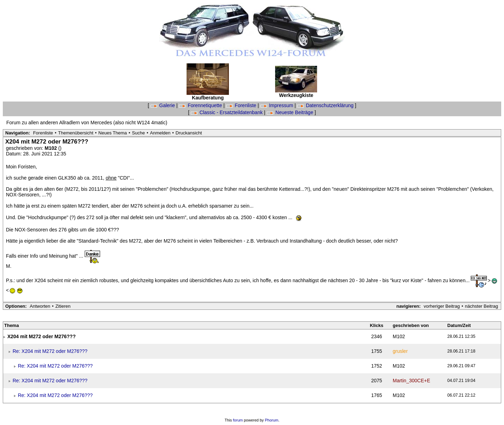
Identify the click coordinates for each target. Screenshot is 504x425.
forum (238, 420)
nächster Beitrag (481, 306)
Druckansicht (189, 133)
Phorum (272, 420)
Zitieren (63, 306)
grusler (400, 351)
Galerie (163, 105)
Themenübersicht (76, 133)
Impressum (278, 105)
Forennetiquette (201, 105)
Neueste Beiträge (291, 112)
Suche (138, 133)
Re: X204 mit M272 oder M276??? (50, 351)
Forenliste (242, 105)
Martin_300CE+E (411, 381)
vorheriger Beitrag (442, 306)
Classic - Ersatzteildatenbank (227, 112)
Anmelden (160, 133)
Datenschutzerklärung (326, 105)
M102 (52, 148)
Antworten (40, 306)
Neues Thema (113, 133)
